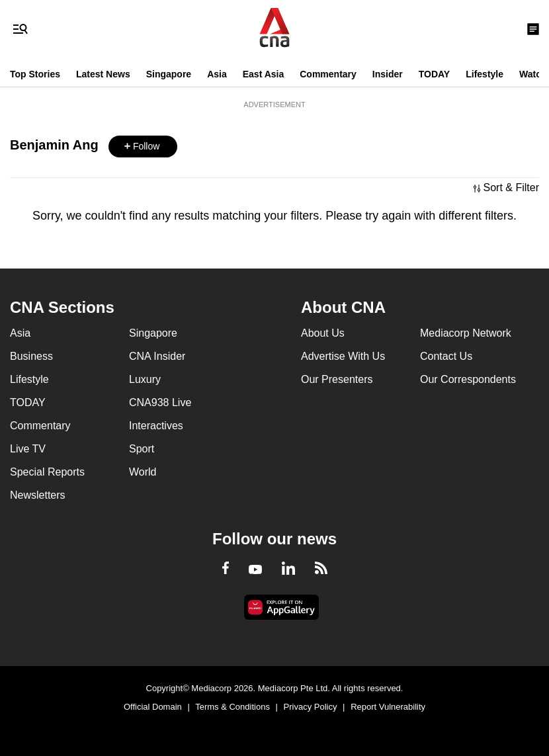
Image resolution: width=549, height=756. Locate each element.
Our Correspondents (468, 379)
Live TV (28, 449)
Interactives (156, 426)
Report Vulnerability (388, 707)
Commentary (328, 74)
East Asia (264, 74)
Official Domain (153, 707)
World (143, 472)
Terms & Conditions (232, 707)
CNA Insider (157, 356)
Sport (142, 449)
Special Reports (47, 472)
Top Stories (35, 74)
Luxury (145, 379)
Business (31, 356)
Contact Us (446, 356)
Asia (217, 74)
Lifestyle (485, 74)
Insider (388, 74)
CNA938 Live (160, 402)
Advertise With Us (343, 356)
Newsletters (38, 495)
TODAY (434, 74)
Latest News (103, 74)
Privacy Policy (311, 707)
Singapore (169, 74)
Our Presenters (337, 379)
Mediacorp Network (466, 333)
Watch (533, 74)
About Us (323, 333)
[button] (143, 147)
